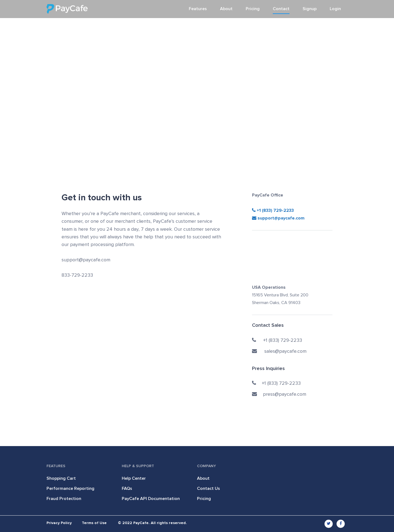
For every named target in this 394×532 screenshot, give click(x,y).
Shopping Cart (61, 478)
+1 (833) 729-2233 (275, 210)
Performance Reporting (70, 488)
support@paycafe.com (278, 218)
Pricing (253, 9)
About (226, 9)
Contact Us (208, 488)
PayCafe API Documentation (151, 499)
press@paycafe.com (279, 394)
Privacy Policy (59, 523)
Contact (281, 9)
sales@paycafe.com (279, 351)
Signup (310, 9)
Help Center (134, 478)
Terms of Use (94, 523)
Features (198, 9)
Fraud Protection (64, 499)
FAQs (127, 488)
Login (335, 9)
